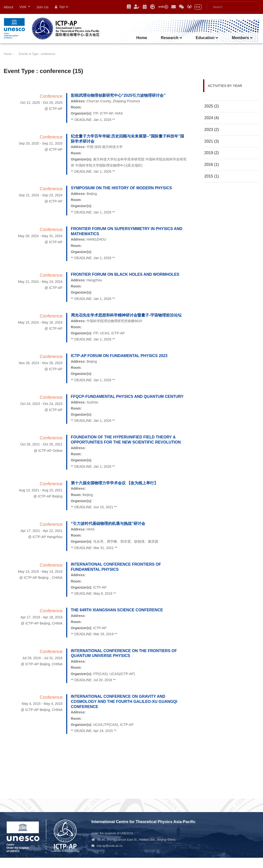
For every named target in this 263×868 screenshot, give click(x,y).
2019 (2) (212, 153)
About (8, 7)
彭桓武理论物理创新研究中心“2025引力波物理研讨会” (118, 95)
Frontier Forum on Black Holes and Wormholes (125, 274)
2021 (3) (212, 141)
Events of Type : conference (37, 54)
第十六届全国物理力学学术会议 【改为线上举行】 (114, 483)
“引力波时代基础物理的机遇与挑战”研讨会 (108, 524)
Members (242, 38)
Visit (23, 7)
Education (207, 38)
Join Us (42, 7)
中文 (198, 7)
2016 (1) (212, 164)
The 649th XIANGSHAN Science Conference (117, 610)
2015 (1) (212, 176)
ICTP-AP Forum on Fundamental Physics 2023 (119, 356)
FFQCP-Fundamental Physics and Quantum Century (127, 397)
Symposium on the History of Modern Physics (121, 188)
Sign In (61, 7)
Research (171, 38)
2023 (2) (212, 130)
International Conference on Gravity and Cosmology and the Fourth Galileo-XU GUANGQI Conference (124, 702)
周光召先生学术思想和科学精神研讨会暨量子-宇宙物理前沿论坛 (126, 315)
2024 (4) (212, 118)
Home (142, 38)
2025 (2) (212, 106)
